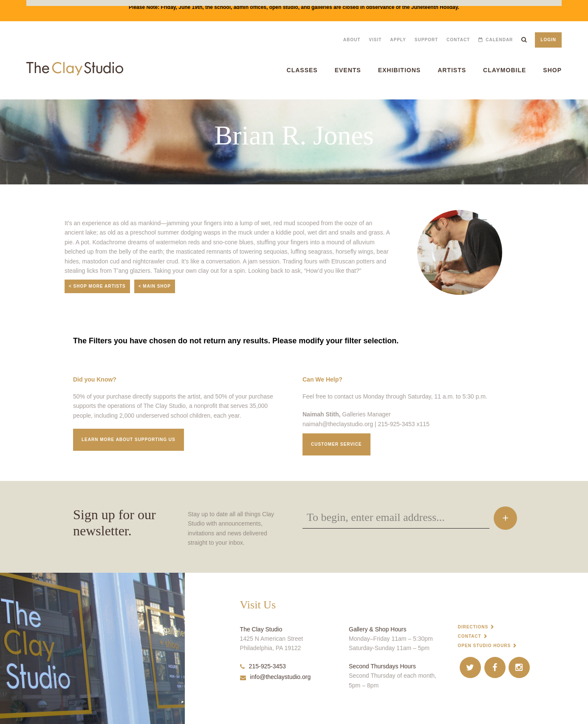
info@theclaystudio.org (276, 677)
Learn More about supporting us (129, 440)
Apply (398, 40)
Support (426, 40)
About (352, 40)
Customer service (336, 444)
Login (548, 40)
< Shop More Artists (97, 286)
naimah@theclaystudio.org (338, 424)
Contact (458, 40)
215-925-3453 (263, 666)
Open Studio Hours (484, 646)
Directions (473, 627)
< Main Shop (155, 286)
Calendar (499, 40)
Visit (375, 40)
